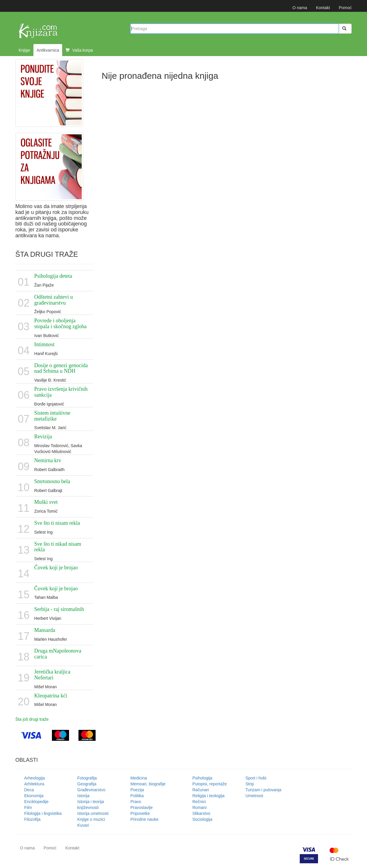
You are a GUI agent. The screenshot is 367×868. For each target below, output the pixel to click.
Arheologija (35, 778)
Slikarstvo (201, 813)
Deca (29, 790)
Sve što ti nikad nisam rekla (58, 547)
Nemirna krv (48, 460)
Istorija (83, 796)
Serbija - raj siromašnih (59, 609)
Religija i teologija (208, 796)
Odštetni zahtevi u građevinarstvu (54, 300)
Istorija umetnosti (93, 813)
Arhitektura (34, 784)
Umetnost (254, 796)
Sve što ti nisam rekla (57, 523)
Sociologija (202, 819)
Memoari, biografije (148, 784)
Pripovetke (140, 813)
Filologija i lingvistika (43, 813)
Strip (250, 784)
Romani (199, 807)
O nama (300, 8)
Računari (201, 790)
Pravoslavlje (141, 807)
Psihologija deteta (53, 276)
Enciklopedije (36, 802)
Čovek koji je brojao (56, 568)
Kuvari (83, 825)
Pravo (136, 802)
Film (28, 807)
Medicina (139, 778)
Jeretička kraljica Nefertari (52, 675)
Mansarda (45, 630)
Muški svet (46, 502)
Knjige (24, 50)
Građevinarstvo (91, 790)
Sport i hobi (256, 778)
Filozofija (32, 819)
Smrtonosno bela (52, 481)
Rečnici (199, 802)
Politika (137, 796)
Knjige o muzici (91, 819)
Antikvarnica (48, 50)
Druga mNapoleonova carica (58, 654)
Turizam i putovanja (263, 790)
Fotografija (87, 778)
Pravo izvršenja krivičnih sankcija (61, 392)
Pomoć (345, 8)
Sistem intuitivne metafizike (52, 416)
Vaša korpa (79, 50)
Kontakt (323, 8)
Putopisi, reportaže (210, 784)
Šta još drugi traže (32, 719)
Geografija (87, 784)
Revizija (43, 437)
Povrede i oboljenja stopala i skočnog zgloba (60, 323)
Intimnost (44, 344)
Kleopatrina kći (51, 696)
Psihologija (202, 778)
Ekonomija (34, 796)
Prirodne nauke (144, 819)
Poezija (137, 790)
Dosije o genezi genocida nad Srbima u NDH (61, 368)
